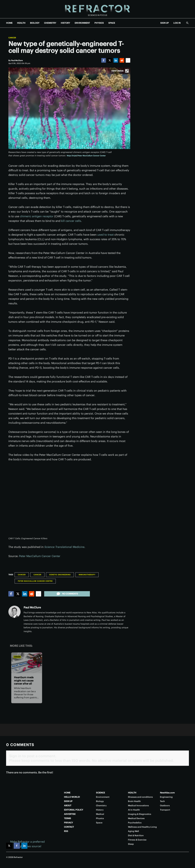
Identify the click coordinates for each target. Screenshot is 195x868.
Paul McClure (32, 607)
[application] (69, 501)
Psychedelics (135, 823)
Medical (100, 814)
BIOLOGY (35, 23)
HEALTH (21, 23)
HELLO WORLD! (72, 797)
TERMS (67, 818)
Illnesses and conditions (140, 797)
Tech (162, 801)
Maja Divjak (72, 156)
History (100, 810)
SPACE (112, 23)
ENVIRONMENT (82, 23)
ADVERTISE (70, 814)
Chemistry (101, 806)
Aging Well (133, 831)
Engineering (166, 797)
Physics (100, 818)
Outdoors (165, 806)
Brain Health (134, 801)
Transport (165, 810)
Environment (103, 797)
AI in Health (134, 810)
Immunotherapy (87, 575)
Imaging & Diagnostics (140, 814)
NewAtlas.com (167, 793)
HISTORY (65, 23)
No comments (67, 594)
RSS (66, 831)
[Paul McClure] (17, 60)
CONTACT (69, 827)
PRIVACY (68, 823)
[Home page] (97, 9)
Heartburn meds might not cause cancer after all (24, 681)
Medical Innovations (138, 806)
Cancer (12, 38)
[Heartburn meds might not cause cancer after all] (27, 663)
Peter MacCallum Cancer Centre (35, 581)
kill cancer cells (71, 221)
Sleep (131, 844)
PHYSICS (99, 23)
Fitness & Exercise (137, 840)
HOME (9, 23)
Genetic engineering (60, 575)
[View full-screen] (127, 71)
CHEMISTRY (50, 23)
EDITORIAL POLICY (74, 810)
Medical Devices (136, 818)
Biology (100, 801)
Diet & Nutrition (136, 835)
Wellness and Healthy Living (142, 827)
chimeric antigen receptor (37, 216)
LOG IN (177, 23)
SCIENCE (100, 793)
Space (99, 823)
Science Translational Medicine (64, 547)
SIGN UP (165, 23)
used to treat (105, 235)
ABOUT (68, 806)
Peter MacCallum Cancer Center (92, 156)
